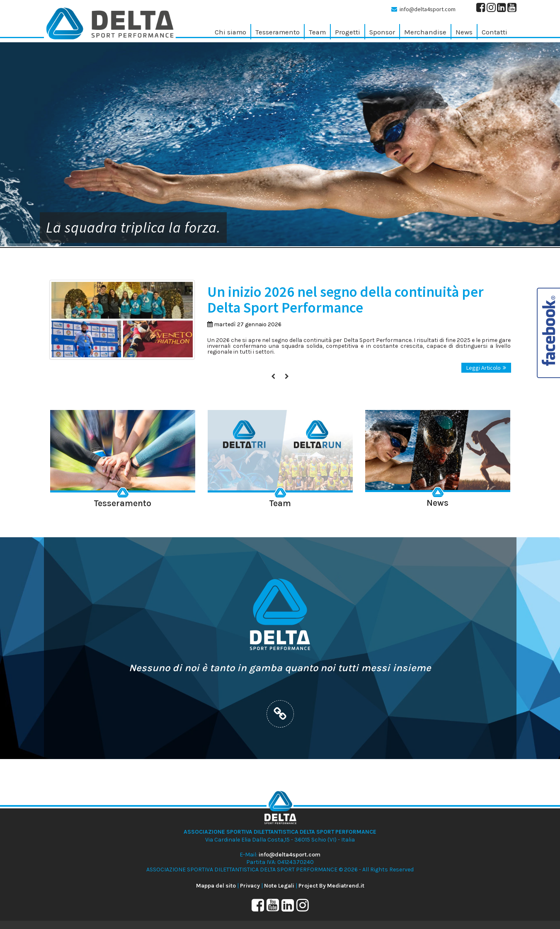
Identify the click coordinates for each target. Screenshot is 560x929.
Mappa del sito (216, 886)
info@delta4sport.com (428, 9)
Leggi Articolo (486, 368)
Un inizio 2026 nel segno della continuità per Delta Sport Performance (345, 300)
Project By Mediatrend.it (331, 886)
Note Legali (279, 886)
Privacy (250, 886)
